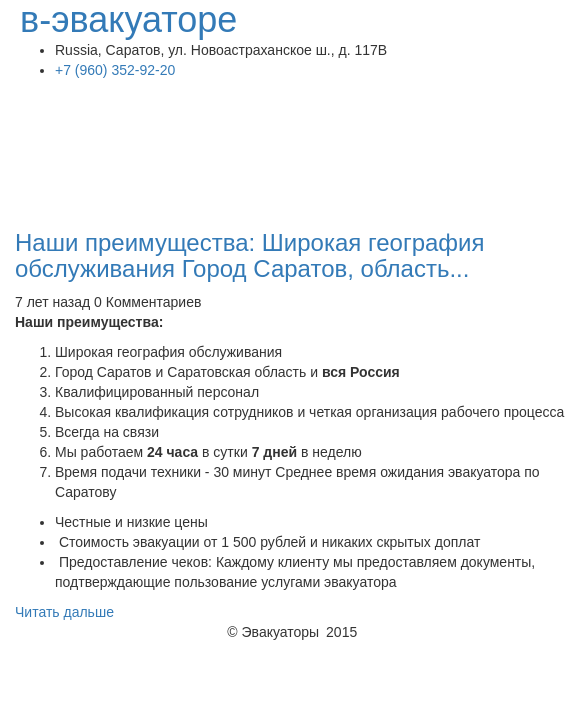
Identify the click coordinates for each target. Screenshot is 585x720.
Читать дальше (64, 612)
